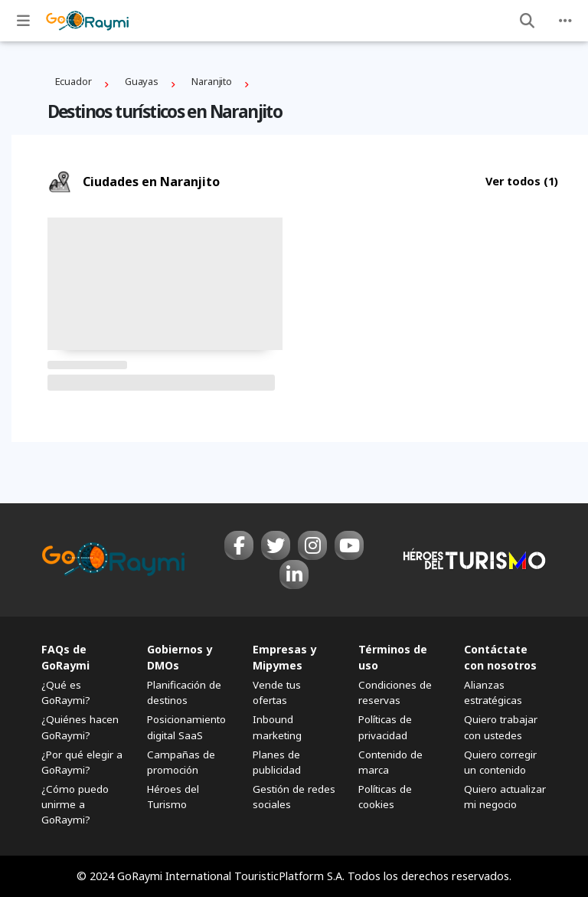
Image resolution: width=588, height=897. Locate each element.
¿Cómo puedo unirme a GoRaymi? (75, 804)
